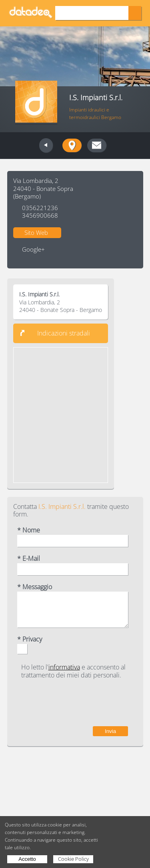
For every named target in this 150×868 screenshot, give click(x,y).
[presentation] (67, 703)
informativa (64, 667)
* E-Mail (29, 559)
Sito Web (36, 232)
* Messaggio (35, 587)
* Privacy (30, 639)
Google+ (33, 249)
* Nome (29, 530)
